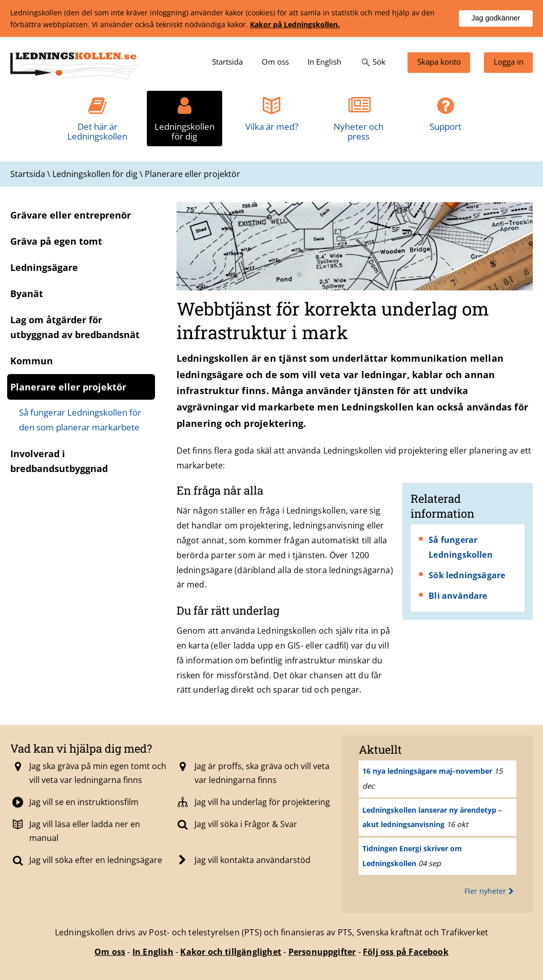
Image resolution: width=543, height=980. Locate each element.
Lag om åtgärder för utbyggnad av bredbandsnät (75, 327)
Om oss (110, 952)
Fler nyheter (490, 891)
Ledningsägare (44, 267)
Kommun (32, 361)
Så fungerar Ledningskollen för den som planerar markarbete (80, 420)
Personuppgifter (322, 952)
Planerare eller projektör (68, 387)
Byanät (27, 293)
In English (153, 952)
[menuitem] (227, 63)
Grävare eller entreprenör (71, 215)
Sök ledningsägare (467, 575)
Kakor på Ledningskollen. (295, 24)
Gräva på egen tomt (56, 241)
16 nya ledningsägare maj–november (427, 771)
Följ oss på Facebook (406, 952)
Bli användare (458, 596)
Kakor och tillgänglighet (231, 952)
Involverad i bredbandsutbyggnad (59, 461)
